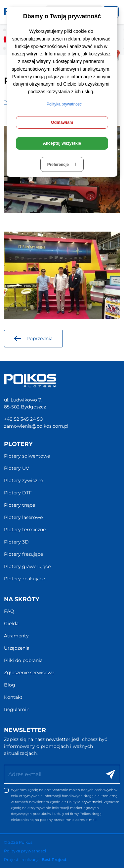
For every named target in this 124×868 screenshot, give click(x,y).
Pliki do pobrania (23, 660)
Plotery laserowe (23, 517)
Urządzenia (17, 648)
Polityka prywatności (84, 802)
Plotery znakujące (24, 579)
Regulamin (17, 709)
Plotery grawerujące (27, 566)
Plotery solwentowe (27, 456)
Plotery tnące (20, 505)
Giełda (11, 623)
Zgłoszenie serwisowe (29, 673)
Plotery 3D (16, 542)
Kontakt (13, 697)
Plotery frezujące (23, 554)
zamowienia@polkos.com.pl (36, 426)
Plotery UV (17, 468)
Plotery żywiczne (23, 480)
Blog (10, 685)
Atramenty (16, 636)
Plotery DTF (18, 493)
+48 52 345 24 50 (23, 419)
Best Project (54, 860)
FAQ (9, 611)
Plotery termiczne (25, 530)
